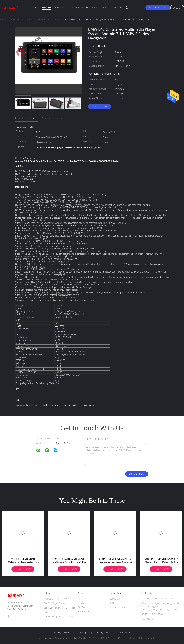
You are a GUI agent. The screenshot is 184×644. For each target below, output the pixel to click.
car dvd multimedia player (27, 405)
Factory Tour (73, 8)
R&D (112, 603)
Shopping (118, 8)
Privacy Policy (103, 633)
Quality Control (89, 8)
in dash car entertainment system (56, 405)
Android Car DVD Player (55, 599)
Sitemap (83, 633)
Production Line (117, 607)
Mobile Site (124, 633)
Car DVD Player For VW (55, 603)
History (81, 599)
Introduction (84, 612)
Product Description (52, 118)
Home (35, 8)
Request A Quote (158, 8)
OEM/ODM (115, 599)
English (177, 8)
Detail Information (25, 118)
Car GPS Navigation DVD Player (59, 616)
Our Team (82, 607)
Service (81, 603)
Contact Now (100, 106)
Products (46, 8)
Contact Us (105, 8)
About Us (59, 8)
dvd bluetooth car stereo (83, 405)
